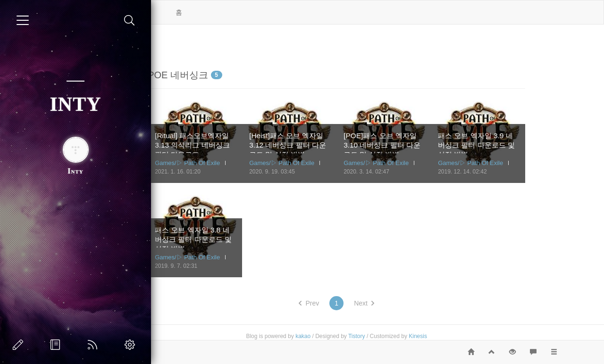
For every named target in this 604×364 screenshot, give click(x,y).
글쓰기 (20, 345)
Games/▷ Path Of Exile (230, 163)
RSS (94, 345)
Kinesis (460, 336)
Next (407, 303)
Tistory (399, 336)
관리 (132, 345)
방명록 (57, 345)
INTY (75, 104)
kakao (345, 336)
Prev (351, 303)
